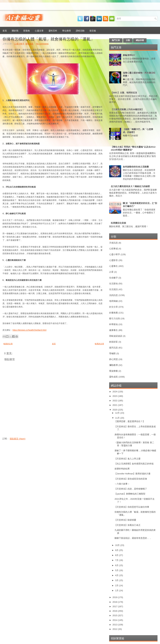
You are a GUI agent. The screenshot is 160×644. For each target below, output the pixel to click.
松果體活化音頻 (118, 223)
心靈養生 (113, 266)
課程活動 (80, 30)
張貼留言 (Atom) (18, 439)
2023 (115, 396)
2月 (117, 585)
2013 (115, 625)
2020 (115, 410)
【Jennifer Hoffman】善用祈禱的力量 (132, 474)
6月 (117, 565)
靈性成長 (29, 44)
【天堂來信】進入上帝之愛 (127, 459)
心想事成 (113, 249)
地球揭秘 (113, 301)
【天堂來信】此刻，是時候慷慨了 (131, 489)
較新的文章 (8, 344)
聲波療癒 (113, 371)
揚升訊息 (113, 348)
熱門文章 (116, 40)
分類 (128, 40)
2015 (115, 615)
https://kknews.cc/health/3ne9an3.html (29, 330)
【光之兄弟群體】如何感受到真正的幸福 (134, 464)
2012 (115, 629)
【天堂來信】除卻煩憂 (125, 520)
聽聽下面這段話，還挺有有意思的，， (133, 538)
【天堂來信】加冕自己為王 (127, 525)
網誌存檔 (140, 40)
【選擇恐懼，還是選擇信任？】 (130, 421)
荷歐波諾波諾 (116, 336)
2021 (115, 405)
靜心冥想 (113, 359)
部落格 (27, 30)
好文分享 (113, 307)
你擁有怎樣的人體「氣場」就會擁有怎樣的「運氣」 (48, 39)
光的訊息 (113, 295)
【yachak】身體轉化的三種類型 (130, 494)
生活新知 (113, 284)
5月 (117, 570)
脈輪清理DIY (129, 55)
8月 (117, 555)
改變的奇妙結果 (122, 469)
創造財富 (113, 342)
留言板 (93, 30)
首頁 (5, 30)
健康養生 (113, 330)
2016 (115, 611)
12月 (118, 413)
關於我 (15, 30)
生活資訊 (113, 289)
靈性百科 (53, 30)
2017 (115, 606)
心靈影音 (113, 260)
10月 (118, 545)
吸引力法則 (115, 319)
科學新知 (113, 324)
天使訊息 (113, 243)
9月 (117, 550)
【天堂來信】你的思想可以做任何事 (132, 507)
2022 (115, 401)
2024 (115, 392)
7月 (117, 560)
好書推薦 (113, 313)
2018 (115, 602)
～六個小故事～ (122, 484)
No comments (42, 44)
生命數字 (113, 278)
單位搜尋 (66, 30)
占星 (111, 272)
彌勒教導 (113, 365)
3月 (117, 580)
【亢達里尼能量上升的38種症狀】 (127, 109)
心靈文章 (39, 30)
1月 (117, 590)
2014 (115, 620)
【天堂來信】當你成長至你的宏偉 (131, 479)
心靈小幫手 (19, 44)
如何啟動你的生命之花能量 (136, 167)
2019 (115, 597)
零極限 (112, 353)
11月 (118, 418)
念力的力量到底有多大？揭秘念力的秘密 (130, 186)
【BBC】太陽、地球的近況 (124, 93)
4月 (117, 575)
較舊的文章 (99, 344)
